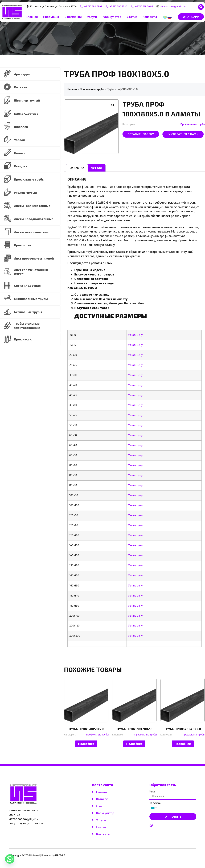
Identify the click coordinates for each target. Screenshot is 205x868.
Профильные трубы (92, 89)
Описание (77, 168)
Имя (152, 792)
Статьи (132, 17)
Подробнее (86, 744)
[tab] (77, 168)
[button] (201, 7)
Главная (32, 17)
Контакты (150, 17)
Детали (96, 168)
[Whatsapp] (10, 859)
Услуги (92, 17)
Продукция (51, 17)
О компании (73, 17)
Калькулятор (112, 17)
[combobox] (154, 808)
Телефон (155, 803)
